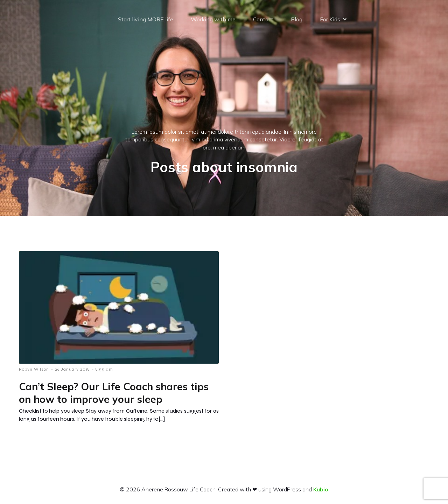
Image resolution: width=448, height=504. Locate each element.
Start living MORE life (146, 19)
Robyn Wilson (34, 369)
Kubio (321, 489)
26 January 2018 (72, 369)
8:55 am (104, 369)
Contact (263, 19)
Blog (297, 19)
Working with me (213, 19)
